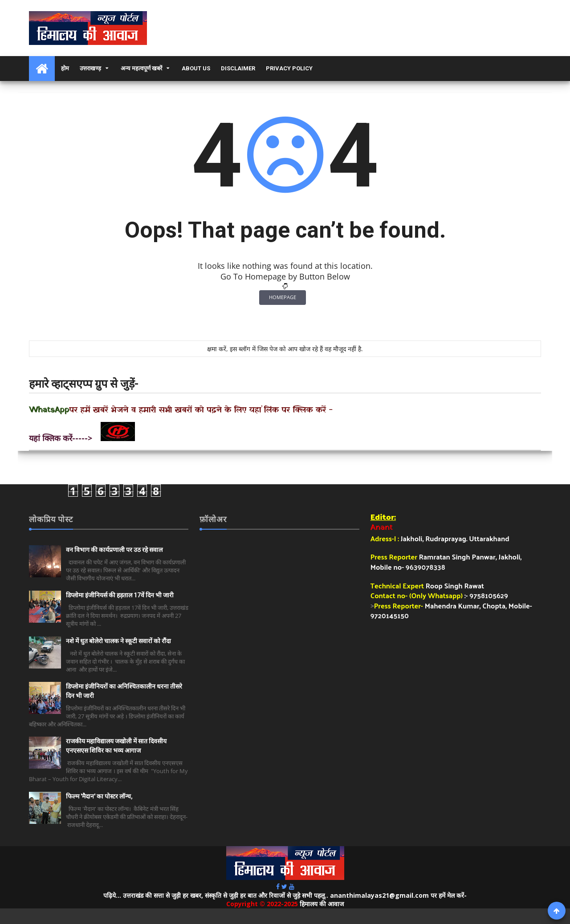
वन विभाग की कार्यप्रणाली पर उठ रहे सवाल (114, 550)
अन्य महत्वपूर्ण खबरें (141, 68)
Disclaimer (238, 68)
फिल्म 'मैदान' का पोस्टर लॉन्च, (99, 796)
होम (65, 68)
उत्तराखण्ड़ (90, 68)
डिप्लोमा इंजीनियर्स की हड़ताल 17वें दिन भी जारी (120, 595)
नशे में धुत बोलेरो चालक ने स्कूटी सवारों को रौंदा (118, 641)
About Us (196, 68)
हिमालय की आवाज (322, 904)
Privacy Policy (289, 68)
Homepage (283, 297)
